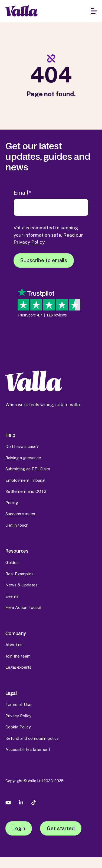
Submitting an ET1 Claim (28, 469)
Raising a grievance (23, 458)
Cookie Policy (18, 727)
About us (14, 645)
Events (12, 596)
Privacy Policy (29, 242)
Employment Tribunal (25, 480)
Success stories (20, 514)
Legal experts (18, 667)
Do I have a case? (22, 446)
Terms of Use (18, 704)
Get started (61, 828)
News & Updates (22, 585)
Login (19, 828)
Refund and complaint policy (32, 738)
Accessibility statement (28, 749)
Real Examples (19, 574)
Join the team (18, 656)
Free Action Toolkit (23, 607)
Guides (12, 562)
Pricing (12, 503)
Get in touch (17, 525)
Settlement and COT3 (26, 491)
